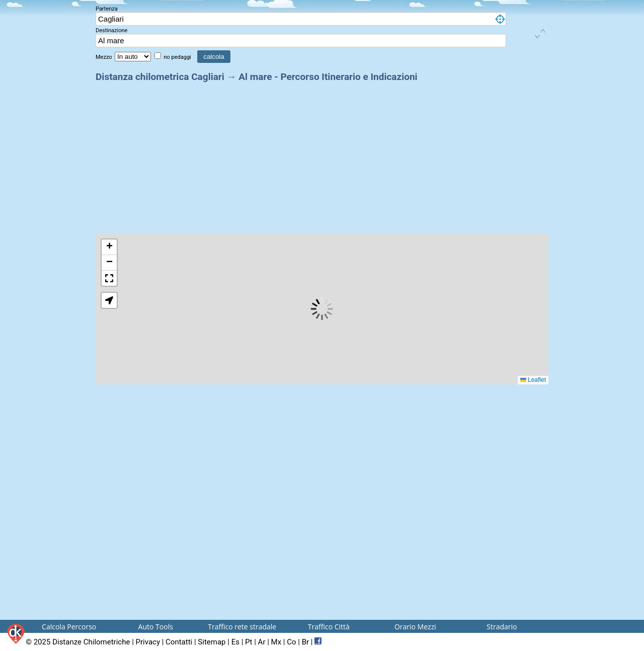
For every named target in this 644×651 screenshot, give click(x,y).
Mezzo (104, 57)
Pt (249, 642)
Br (305, 642)
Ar (262, 642)
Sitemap (212, 642)
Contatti (179, 642)
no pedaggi (178, 57)
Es (235, 642)
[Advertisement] (322, 155)
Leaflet (533, 380)
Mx (276, 642)
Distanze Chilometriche (91, 642)
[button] (109, 247)
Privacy (148, 642)
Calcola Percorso (69, 627)
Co (291, 642)
